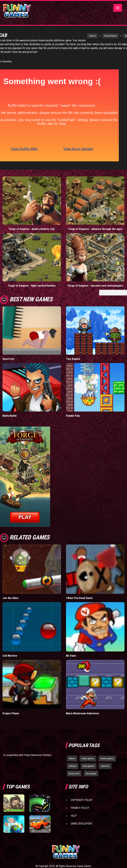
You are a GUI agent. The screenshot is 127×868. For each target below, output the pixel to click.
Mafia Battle (10, 416)
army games (89, 766)
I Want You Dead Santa (79, 598)
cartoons (105, 766)
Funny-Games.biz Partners (38, 755)
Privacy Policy (80, 808)
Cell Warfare (10, 656)
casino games (107, 758)
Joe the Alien (10, 598)
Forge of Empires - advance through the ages (95, 229)
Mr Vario (71, 656)
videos (72, 758)
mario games (88, 758)
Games (81, 36)
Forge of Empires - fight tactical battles (32, 286)
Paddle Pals (73, 416)
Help (74, 816)
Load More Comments (113, 293)
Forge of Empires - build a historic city (32, 229)
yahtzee (73, 766)
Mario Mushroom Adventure (83, 713)
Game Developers (81, 824)
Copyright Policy (82, 800)
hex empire (91, 774)
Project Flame (11, 713)
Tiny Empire (73, 359)
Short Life (8, 359)
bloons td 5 (74, 774)
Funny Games (99, 36)
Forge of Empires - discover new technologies (95, 286)
